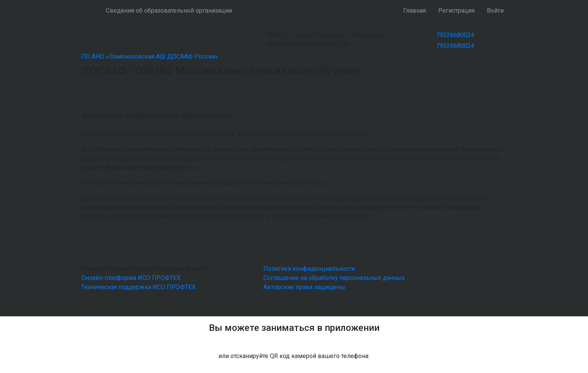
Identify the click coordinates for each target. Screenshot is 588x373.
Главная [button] (415, 11)
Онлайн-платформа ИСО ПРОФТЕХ (131, 278)
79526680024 (455, 35)
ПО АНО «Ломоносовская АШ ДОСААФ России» (150, 56)
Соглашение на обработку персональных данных (334, 278)
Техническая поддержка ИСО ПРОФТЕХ (138, 287)
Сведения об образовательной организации (169, 11)
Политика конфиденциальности (309, 269)
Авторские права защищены (304, 287)
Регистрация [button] (456, 11)
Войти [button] (495, 11)
